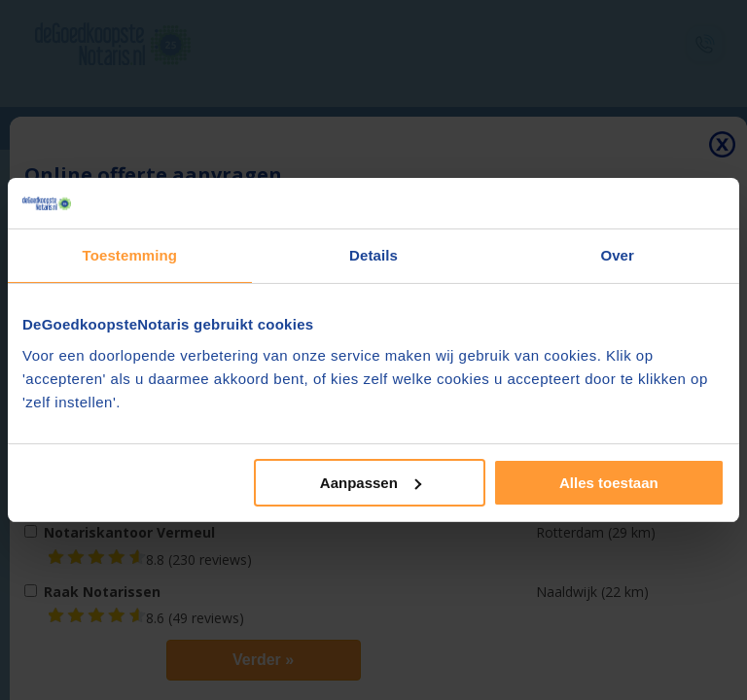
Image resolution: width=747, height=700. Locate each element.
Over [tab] (617, 255)
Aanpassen (371, 483)
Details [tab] (373, 255)
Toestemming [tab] (130, 255)
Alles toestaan (609, 483)
